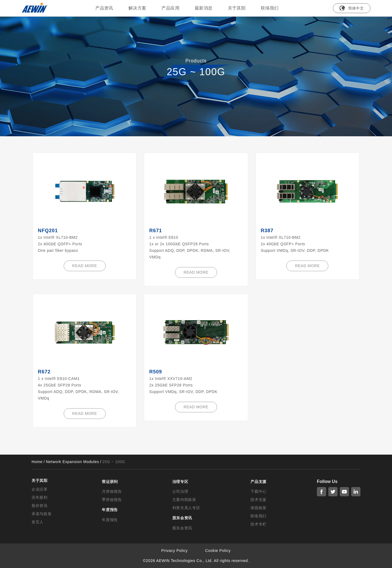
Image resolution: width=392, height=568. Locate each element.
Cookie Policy (218, 551)
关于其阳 (237, 8)
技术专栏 (258, 524)
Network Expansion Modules (73, 462)
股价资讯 (40, 506)
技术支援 (258, 500)
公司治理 (180, 491)
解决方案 (137, 8)
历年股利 (40, 497)
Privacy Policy (175, 551)
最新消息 (204, 8)
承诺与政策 (42, 514)
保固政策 (258, 508)
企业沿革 (40, 489)
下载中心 (258, 491)
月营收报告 (112, 491)
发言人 (38, 522)
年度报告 (110, 520)
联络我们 (270, 8)
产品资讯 (104, 8)
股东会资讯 (182, 528)
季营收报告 (112, 500)
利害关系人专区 (186, 508)
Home (37, 462)
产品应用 (170, 8)
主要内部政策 (184, 500)
